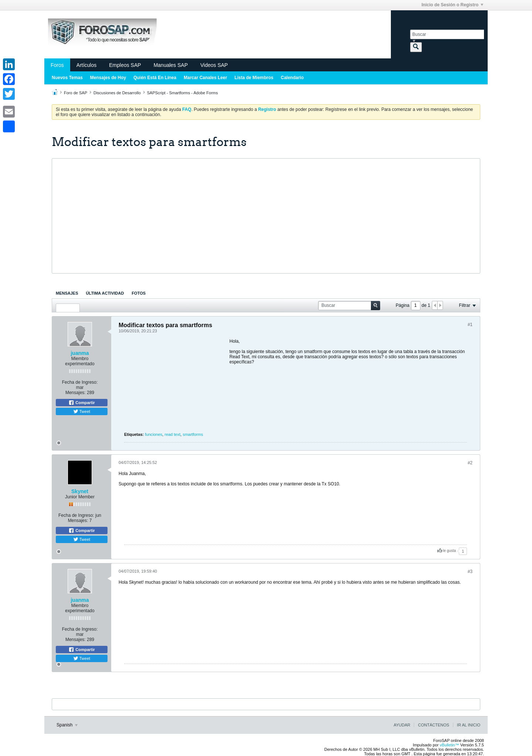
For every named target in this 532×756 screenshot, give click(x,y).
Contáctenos (433, 725)
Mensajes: (76, 393)
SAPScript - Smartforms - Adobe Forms (183, 93)
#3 (470, 572)
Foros (57, 65)
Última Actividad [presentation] (105, 293)
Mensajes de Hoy (108, 78)
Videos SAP (214, 65)
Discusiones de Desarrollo (117, 93)
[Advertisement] (266, 216)
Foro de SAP (76, 93)
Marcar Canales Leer (205, 78)
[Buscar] (447, 34)
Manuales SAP (171, 65)
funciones (154, 434)
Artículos (86, 65)
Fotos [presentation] (139, 293)
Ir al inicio (469, 725)
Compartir (82, 403)
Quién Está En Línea (155, 78)
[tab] (67, 293)
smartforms (193, 434)
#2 (470, 463)
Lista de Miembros (254, 78)
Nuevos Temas (67, 78)
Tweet (82, 411)
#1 (470, 325)
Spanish (67, 725)
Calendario (292, 78)
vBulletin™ (449, 745)
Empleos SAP (125, 65)
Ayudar (402, 725)
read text (172, 434)
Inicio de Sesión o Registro (452, 5)
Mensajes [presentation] (67, 293)
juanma (80, 353)
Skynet (80, 491)
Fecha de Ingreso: (80, 382)
